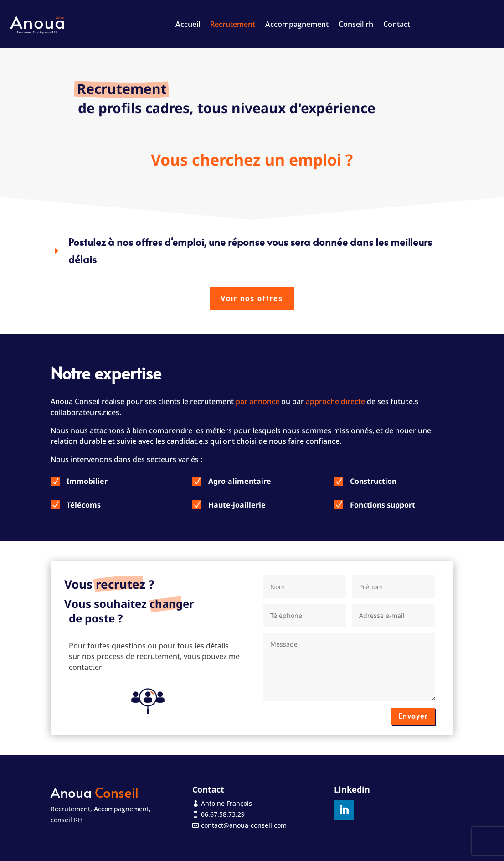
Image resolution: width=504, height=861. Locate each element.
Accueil (188, 24)
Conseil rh (356, 24)
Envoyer (413, 716)
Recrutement (233, 24)
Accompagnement (297, 24)
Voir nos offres (252, 298)
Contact (397, 24)
